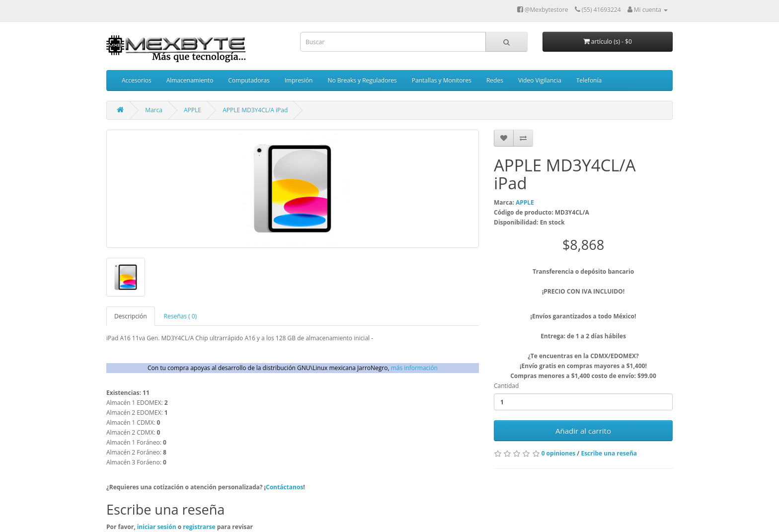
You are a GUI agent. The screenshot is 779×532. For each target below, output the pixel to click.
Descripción (131, 316)
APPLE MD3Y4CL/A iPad (255, 110)
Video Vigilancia (540, 80)
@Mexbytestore (543, 10)
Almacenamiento (190, 80)
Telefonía (589, 80)
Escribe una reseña (609, 453)
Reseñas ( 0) (181, 316)
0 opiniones (559, 453)
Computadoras (249, 80)
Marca (154, 110)
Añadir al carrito (583, 431)
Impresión (299, 80)
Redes (495, 80)
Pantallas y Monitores (442, 80)
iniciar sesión (157, 527)
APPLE (193, 110)
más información (414, 368)
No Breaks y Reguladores (362, 80)
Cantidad (506, 386)
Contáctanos (284, 487)
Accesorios (137, 80)
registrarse (200, 527)
